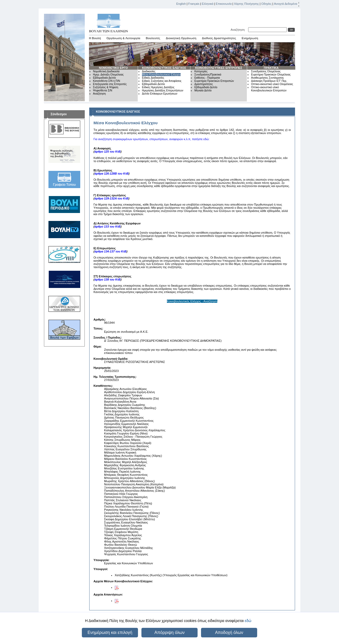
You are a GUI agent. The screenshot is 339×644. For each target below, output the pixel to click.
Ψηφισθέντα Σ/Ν (102, 90)
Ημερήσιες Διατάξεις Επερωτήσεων (163, 90)
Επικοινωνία (224, 4)
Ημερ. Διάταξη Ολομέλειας (108, 75)
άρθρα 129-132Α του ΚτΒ (111, 198)
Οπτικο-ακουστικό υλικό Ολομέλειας (272, 84)
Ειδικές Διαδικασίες (153, 78)
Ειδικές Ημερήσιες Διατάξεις (158, 87)
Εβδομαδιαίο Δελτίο (104, 78)
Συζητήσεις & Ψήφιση (106, 87)
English (181, 4)
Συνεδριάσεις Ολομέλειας (266, 71)
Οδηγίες (266, 4)
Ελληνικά (208, 4)
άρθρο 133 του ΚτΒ (108, 226)
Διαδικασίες (149, 71)
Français (194, 4)
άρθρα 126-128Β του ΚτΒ (112, 174)
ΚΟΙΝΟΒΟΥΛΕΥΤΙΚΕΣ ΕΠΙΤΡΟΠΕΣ (219, 68)
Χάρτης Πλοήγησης (247, 4)
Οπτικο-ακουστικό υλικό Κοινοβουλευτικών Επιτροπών (269, 89)
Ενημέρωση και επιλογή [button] (110, 632)
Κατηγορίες (201, 71)
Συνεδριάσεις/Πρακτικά (208, 75)
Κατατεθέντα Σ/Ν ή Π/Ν (106, 81)
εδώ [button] (248, 621)
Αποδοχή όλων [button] (229, 632)
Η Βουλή (95, 38)
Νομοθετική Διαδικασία (106, 71)
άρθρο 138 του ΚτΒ (108, 279)
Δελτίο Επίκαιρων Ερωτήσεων (160, 94)
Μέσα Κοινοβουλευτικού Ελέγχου (161, 75)
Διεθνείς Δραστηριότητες (219, 38)
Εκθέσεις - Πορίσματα (207, 78)
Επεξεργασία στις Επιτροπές (110, 84)
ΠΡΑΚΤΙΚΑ (271, 68)
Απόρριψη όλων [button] (169, 632)
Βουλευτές (153, 38)
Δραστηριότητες (204, 84)
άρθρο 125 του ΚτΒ (108, 152)
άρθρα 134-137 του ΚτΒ (111, 251)
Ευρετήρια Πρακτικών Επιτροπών (214, 81)
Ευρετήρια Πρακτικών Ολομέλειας (271, 75)
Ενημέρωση (250, 38)
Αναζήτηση (238, 30)
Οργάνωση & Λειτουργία (123, 38)
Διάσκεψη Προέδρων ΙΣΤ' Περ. (269, 81)
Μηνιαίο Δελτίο (203, 90)
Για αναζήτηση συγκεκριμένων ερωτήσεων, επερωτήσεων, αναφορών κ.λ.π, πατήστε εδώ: (151, 139)
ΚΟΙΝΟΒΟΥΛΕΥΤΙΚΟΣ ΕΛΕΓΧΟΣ (164, 68)
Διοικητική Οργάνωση (181, 38)
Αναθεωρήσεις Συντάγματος (267, 78)
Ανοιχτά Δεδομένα (286, 4)
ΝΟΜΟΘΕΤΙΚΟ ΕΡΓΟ (113, 68)
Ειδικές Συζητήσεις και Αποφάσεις (162, 81)
